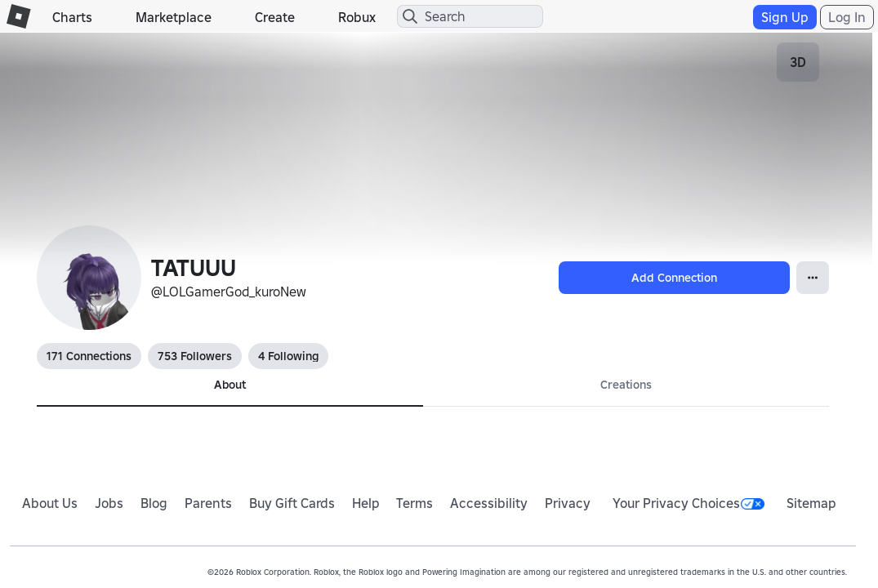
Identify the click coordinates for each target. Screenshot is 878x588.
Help (366, 503)
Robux (357, 17)
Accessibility (489, 503)
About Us (50, 503)
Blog (154, 503)
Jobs (109, 503)
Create (275, 17)
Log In (847, 17)
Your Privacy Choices (689, 503)
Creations (626, 385)
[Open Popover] (813, 278)
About (230, 385)
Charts (72, 17)
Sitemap (811, 503)
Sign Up (785, 17)
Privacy (568, 503)
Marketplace (174, 17)
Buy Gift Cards (292, 503)
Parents (208, 503)
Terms (414, 503)
